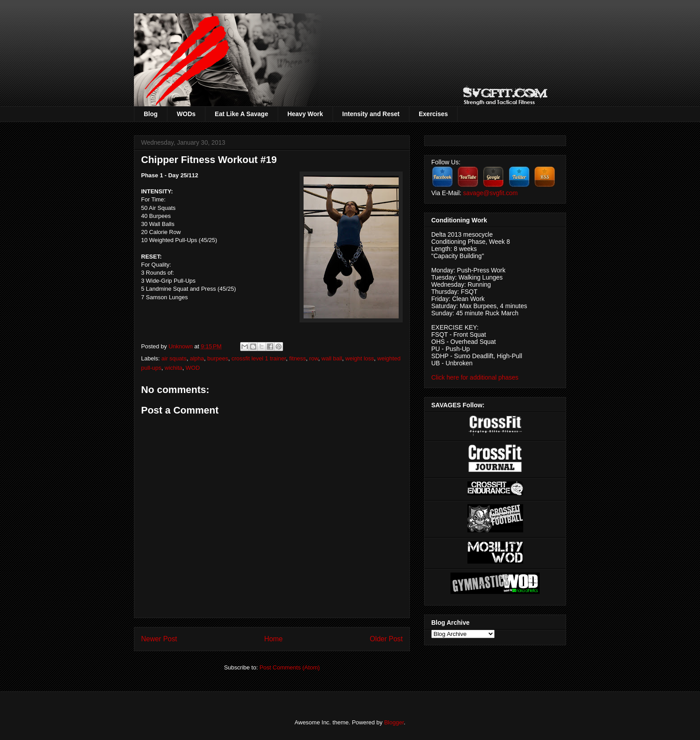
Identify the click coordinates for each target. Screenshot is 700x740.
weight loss (360, 358)
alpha (197, 358)
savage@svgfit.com (490, 193)
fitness (298, 358)
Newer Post (159, 639)
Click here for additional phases (475, 377)
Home (274, 639)
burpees (218, 358)
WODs (186, 114)
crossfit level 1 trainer (258, 358)
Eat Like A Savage (242, 114)
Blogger (394, 722)
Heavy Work (305, 114)
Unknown (181, 346)
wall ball (332, 358)
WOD (193, 368)
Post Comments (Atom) (290, 667)
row (314, 358)
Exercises (433, 114)
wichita (174, 368)
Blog (151, 114)
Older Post (386, 639)
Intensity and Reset (371, 114)
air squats (174, 358)
